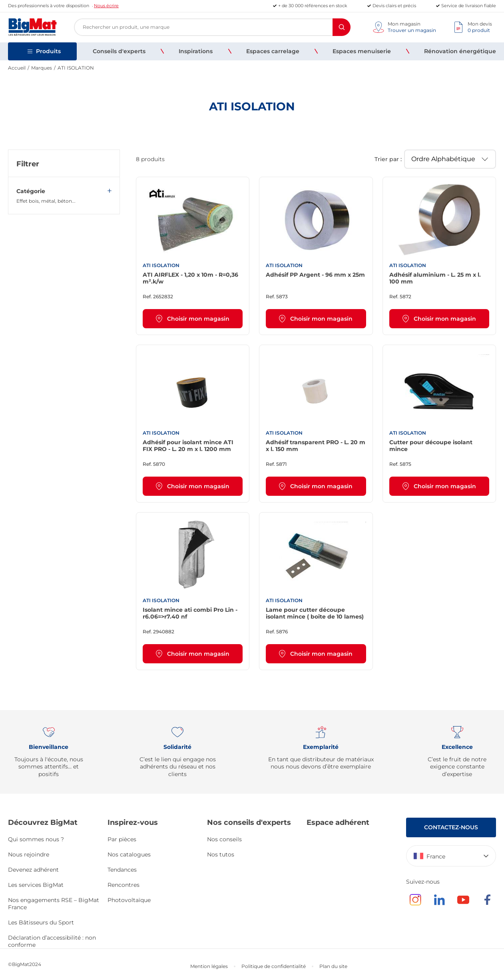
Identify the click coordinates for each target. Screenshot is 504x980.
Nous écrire (106, 6)
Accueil (17, 68)
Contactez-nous (451, 827)
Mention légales (209, 966)
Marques (42, 68)
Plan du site (333, 966)
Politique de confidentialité (274, 966)
